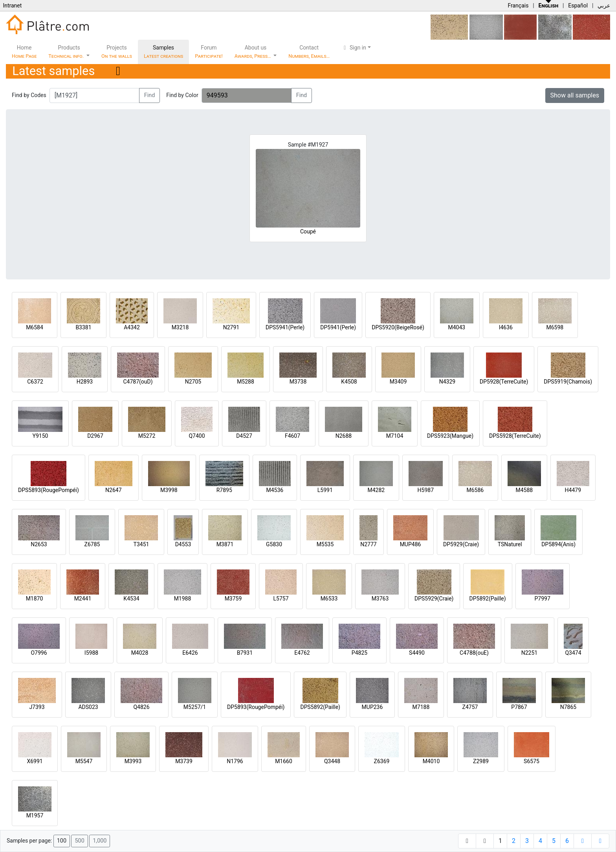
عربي (604, 6)
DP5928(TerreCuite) (504, 382)
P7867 (519, 707)
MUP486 (411, 544)
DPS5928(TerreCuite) (515, 436)
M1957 (35, 815)
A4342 (132, 327)
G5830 (274, 544)
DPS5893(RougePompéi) (49, 490)
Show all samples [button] (575, 95)
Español (578, 6)
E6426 (190, 653)
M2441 (83, 599)
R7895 (224, 490)
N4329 (447, 382)
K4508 (349, 382)
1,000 (100, 841)
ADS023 (88, 707)
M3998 (169, 490)
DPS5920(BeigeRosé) (398, 327)
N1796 (235, 761)
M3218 (180, 327)
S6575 (532, 761)
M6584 (35, 327)
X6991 (35, 761)
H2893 (85, 382)
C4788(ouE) (474, 653)
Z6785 (92, 544)
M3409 (398, 382)
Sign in (354, 48)
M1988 (183, 599)
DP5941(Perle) (338, 327)
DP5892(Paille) (488, 599)
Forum (209, 52)
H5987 (426, 490)
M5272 (147, 436)
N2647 (113, 490)
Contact (309, 52)
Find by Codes (29, 95)
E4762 (302, 653)
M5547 (84, 761)
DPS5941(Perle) (285, 327)
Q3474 (573, 653)
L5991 (325, 490)
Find (150, 95)
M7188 (421, 707)
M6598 (555, 327)
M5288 (246, 382)
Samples (163, 52)
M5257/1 (195, 707)
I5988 (91, 653)
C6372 (35, 382)
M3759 (233, 599)
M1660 (284, 761)
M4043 (456, 327)
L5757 (281, 599)
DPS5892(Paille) (320, 707)
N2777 (368, 544)
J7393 (37, 707)
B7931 (245, 653)
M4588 (524, 490)
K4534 (131, 599)
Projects (117, 52)
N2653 (39, 544)
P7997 (543, 599)
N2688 (344, 436)
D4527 (244, 436)
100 (62, 841)
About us (253, 52)
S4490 (417, 653)
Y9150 (40, 436)
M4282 (376, 490)
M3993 (133, 761)
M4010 (431, 761)
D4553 (183, 544)
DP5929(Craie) (461, 544)
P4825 (359, 653)
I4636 (506, 327)
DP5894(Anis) (558, 544)
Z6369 (382, 761)
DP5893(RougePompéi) (256, 707)
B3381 (83, 327)
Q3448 (332, 761)
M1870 (35, 599)
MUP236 (372, 707)
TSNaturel (510, 544)
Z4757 (470, 707)
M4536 (275, 490)
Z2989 (481, 761)
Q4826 (141, 707)
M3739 (184, 761)
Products (67, 52)
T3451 (141, 544)
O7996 (39, 653)
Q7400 (197, 436)
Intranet (12, 6)
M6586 (475, 490)
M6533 (329, 599)
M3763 (380, 599)
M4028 (140, 653)
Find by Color (182, 95)
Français (518, 6)
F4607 (292, 436)
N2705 (193, 382)
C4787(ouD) (138, 382)
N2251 (529, 653)
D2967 (95, 436)
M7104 (395, 436)
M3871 (225, 544)
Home (24, 52)
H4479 (573, 490)
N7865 (568, 707)
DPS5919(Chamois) (568, 382)
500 (79, 841)
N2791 (231, 327)
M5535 (325, 544)
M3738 (298, 382)
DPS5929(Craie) (434, 599)
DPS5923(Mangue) (450, 436)
